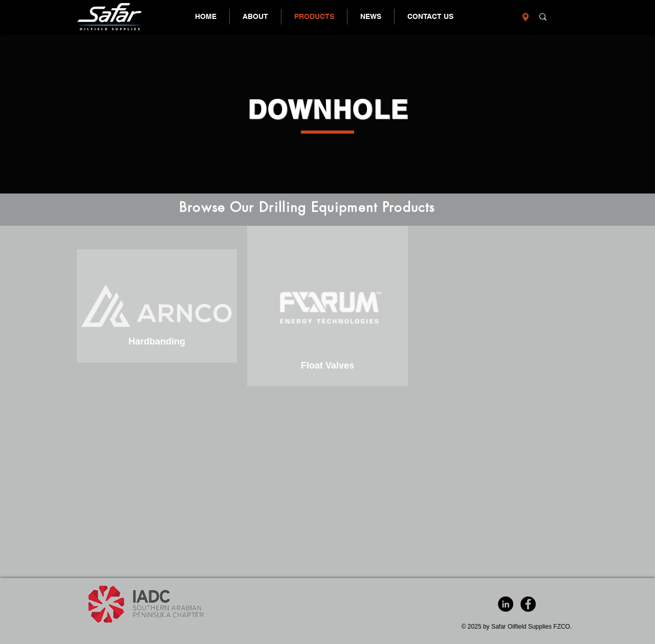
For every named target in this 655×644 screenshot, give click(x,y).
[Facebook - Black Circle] (528, 604)
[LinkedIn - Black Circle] (506, 604)
